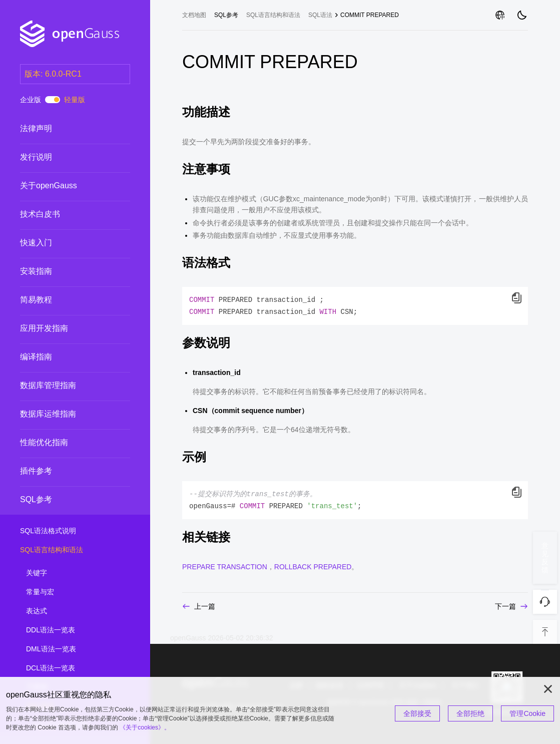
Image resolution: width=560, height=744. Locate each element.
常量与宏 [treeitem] (71, 592)
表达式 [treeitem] (71, 611)
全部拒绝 (470, 713)
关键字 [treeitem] (71, 573)
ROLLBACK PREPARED (313, 567)
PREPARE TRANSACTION (225, 567)
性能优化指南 (44, 442)
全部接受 (417, 713)
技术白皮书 (40, 214)
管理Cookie (527, 713)
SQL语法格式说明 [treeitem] (65, 531)
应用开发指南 (44, 328)
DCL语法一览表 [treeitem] (71, 668)
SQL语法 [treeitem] (320, 15)
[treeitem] (75, 128)
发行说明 (36, 157)
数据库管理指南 (48, 385)
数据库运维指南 (48, 414)
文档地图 (194, 15)
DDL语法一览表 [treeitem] (71, 630)
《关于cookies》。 (145, 727)
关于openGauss (49, 185)
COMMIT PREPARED (370, 15)
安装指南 (36, 271)
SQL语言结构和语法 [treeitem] (65, 550)
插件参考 (36, 471)
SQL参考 (36, 499)
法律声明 (36, 128)
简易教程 (36, 300)
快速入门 (36, 243)
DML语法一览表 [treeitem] (71, 649)
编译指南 (36, 357)
